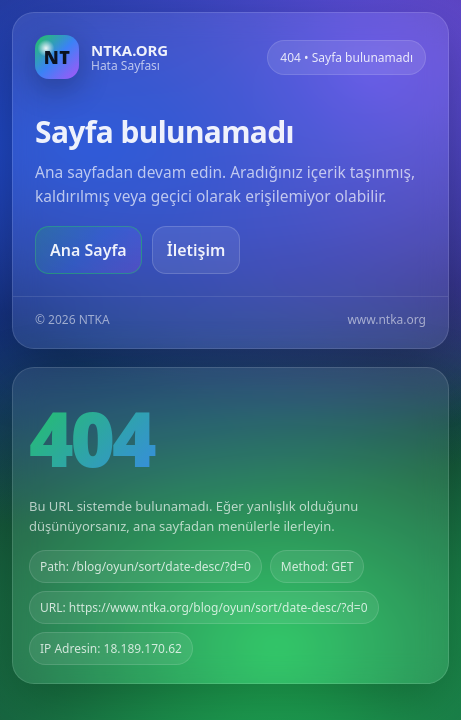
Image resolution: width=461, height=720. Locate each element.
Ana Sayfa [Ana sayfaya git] (88, 250)
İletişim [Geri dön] (196, 250)
